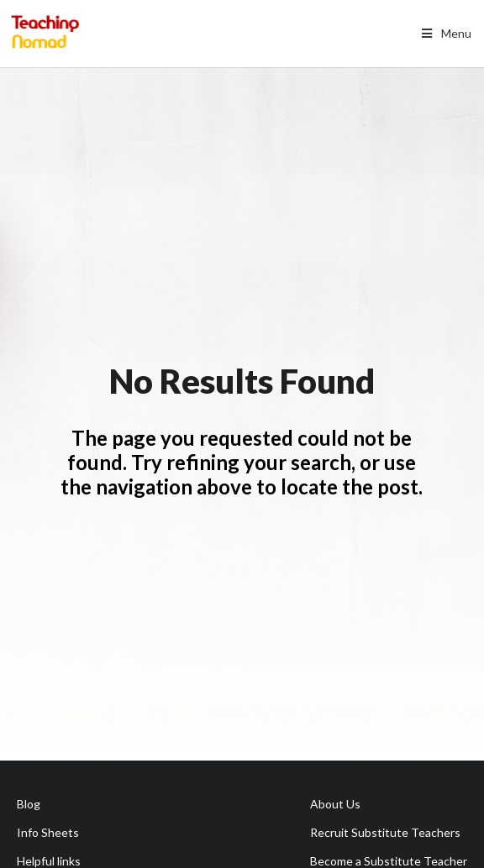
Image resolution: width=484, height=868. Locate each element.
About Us (335, 804)
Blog (29, 804)
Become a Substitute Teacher (389, 861)
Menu (445, 33)
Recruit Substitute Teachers (385, 832)
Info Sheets (48, 832)
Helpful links (49, 861)
